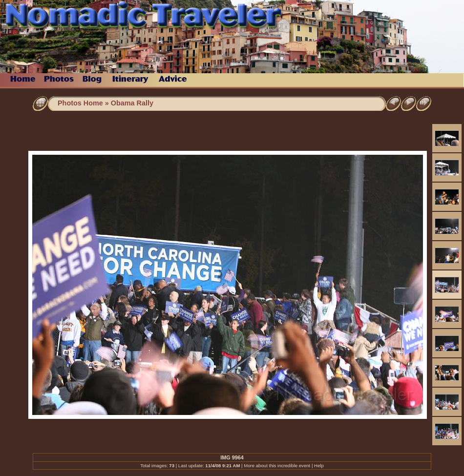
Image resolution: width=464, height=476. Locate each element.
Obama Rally (132, 103)
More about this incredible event (277, 466)
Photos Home (80, 103)
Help (319, 466)
